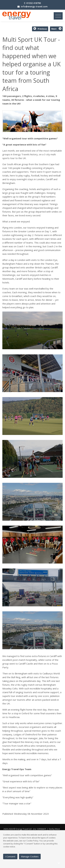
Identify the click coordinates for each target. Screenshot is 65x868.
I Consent (10, 856)
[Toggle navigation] (58, 16)
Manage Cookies (30, 856)
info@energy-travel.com (34, 6)
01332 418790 (34, 3)
